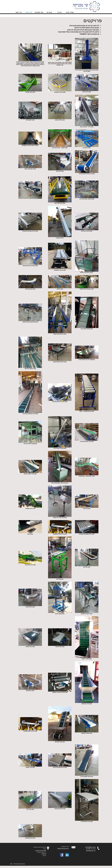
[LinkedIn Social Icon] (67, 855)
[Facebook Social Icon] (62, 855)
